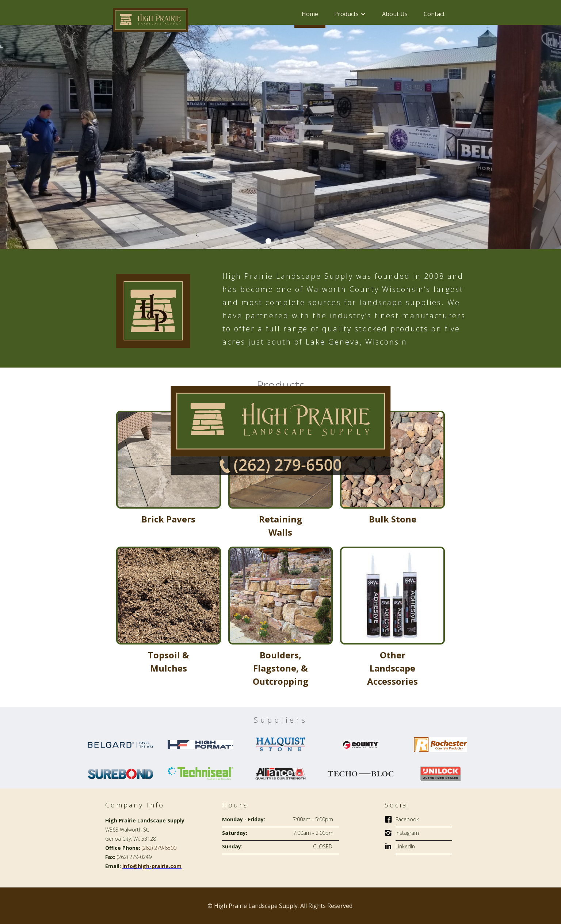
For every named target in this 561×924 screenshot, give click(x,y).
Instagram (407, 833)
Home (310, 14)
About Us (395, 14)
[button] (350, 14)
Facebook (407, 819)
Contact (434, 14)
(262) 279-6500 (159, 848)
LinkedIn (405, 846)
